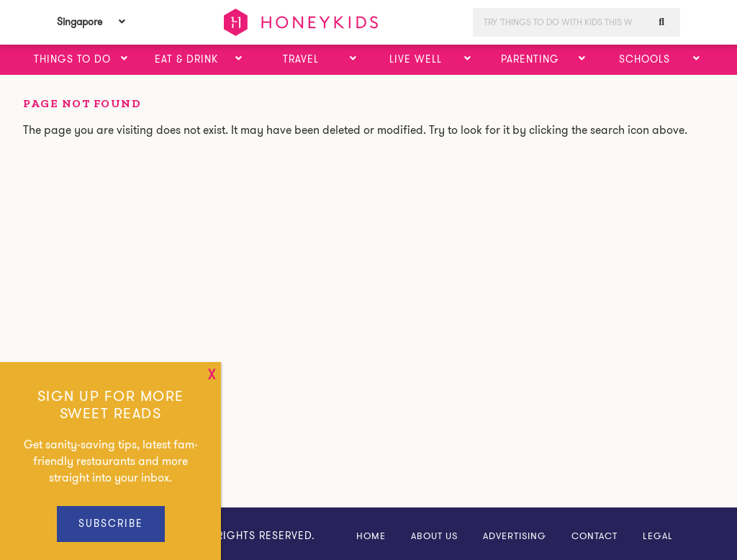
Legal (658, 536)
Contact (594, 536)
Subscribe (111, 523)
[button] (125, 59)
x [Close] (212, 375)
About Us (434, 536)
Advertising (515, 536)
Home (371, 536)
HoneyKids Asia (301, 22)
